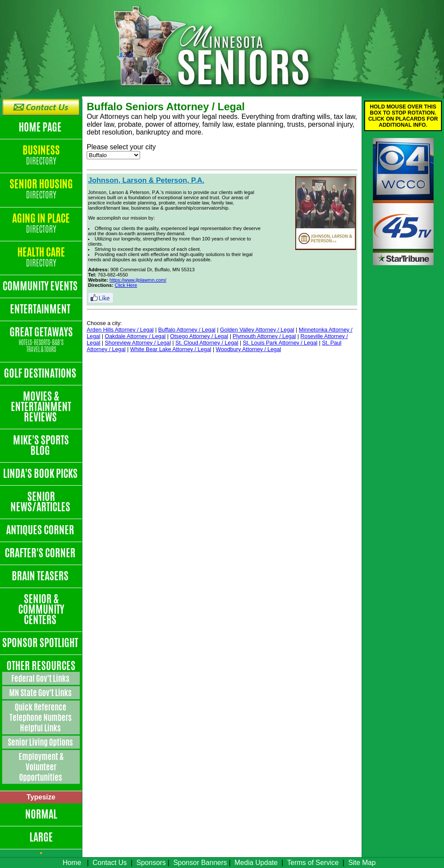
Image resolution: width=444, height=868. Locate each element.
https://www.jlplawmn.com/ (138, 280)
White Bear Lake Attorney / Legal (171, 349)
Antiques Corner (41, 530)
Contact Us (109, 863)
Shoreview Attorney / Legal (138, 343)
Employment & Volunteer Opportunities (41, 767)
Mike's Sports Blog (41, 445)
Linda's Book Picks (41, 473)
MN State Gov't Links (41, 693)
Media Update (256, 863)
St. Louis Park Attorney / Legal (280, 343)
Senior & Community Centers (41, 609)
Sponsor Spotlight (41, 643)
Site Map (362, 863)
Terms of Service (313, 863)
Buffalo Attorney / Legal (187, 330)
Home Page (41, 127)
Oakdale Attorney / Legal (135, 336)
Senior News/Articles (41, 502)
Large (41, 837)
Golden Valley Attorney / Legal (257, 330)
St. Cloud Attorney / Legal (207, 343)
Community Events (41, 286)
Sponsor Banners (200, 863)
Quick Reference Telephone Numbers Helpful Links (41, 717)
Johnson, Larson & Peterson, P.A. (146, 180)
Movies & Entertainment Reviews (41, 407)
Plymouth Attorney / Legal (264, 336)
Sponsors (151, 863)
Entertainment (41, 309)
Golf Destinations (41, 373)
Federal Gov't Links (41, 678)
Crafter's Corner (41, 553)
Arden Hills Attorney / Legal (120, 330)
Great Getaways (41, 340)
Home (72, 863)
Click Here (126, 285)
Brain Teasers (41, 576)
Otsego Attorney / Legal (199, 336)
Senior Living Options (41, 742)
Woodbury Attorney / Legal (249, 349)
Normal (41, 814)
